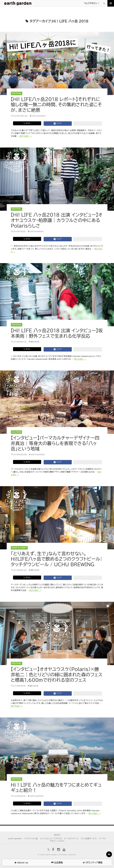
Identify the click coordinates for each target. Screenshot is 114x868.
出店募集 (57, 863)
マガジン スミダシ (57, 841)
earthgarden (39, 116)
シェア (58, 124)
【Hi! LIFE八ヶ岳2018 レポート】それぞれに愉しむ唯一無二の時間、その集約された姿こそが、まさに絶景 (56, 105)
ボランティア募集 (93, 863)
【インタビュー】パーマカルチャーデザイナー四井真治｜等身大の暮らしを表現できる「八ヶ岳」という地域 (55, 443)
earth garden (15, 839)
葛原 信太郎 (35, 342)
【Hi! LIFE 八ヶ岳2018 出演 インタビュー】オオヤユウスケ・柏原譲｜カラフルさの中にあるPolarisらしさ (57, 220)
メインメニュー (111, 3)
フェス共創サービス (89, 839)
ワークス (102, 839)
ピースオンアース (71, 839)
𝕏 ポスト (27, 123)
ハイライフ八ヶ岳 (31, 839)
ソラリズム (51, 839)
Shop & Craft (19, 548)
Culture (16, 432)
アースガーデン (18, 3)
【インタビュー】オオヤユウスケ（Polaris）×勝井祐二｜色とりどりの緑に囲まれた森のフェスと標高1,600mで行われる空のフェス (57, 675)
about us (21, 863)
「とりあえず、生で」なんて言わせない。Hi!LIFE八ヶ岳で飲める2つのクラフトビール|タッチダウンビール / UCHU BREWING (57, 559)
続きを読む (26, 136)
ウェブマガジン (91, 3)
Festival (16, 93)
